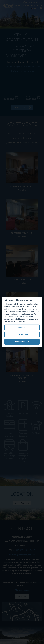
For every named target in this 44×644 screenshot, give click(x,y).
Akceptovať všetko (22, 342)
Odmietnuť (22, 327)
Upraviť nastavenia (22, 335)
